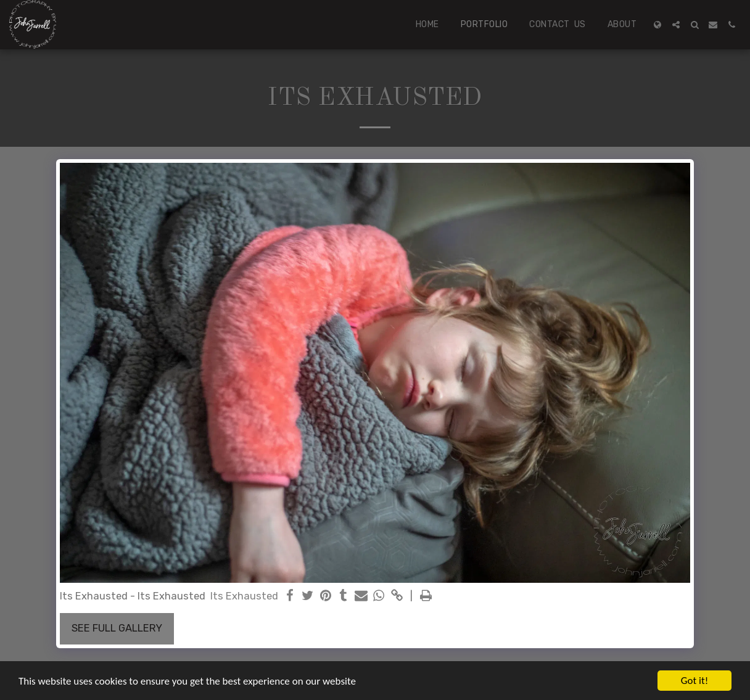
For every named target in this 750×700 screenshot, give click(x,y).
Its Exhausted (244, 596)
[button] (676, 25)
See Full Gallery (117, 628)
